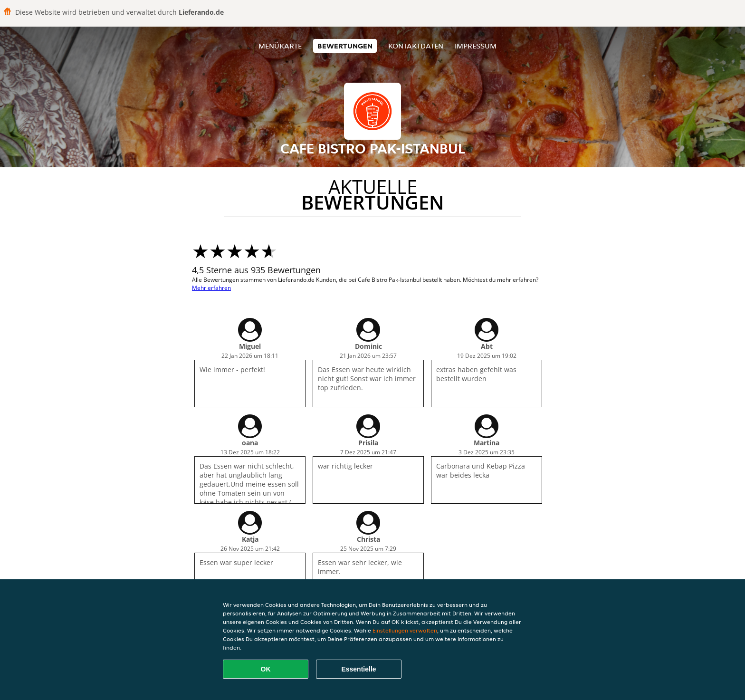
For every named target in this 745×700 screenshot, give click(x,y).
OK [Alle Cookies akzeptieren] (266, 669)
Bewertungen (345, 46)
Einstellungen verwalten (405, 630)
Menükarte (280, 46)
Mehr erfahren (211, 288)
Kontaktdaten (416, 46)
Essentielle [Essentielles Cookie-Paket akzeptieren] (358, 669)
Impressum (476, 46)
